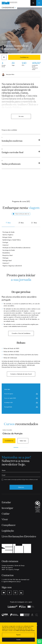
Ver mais (21, 116)
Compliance (9, 525)
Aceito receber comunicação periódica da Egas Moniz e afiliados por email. (20, 480)
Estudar (6, 502)
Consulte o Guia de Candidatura (21, 333)
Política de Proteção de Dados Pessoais (25, 631)
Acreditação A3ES (21, 402)
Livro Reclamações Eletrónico (19, 536)
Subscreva (21, 487)
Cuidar (6, 514)
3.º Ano (34, 224)
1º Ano (8, 224)
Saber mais (23, 441)
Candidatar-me (24, 57)
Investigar (7, 508)
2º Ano (21, 224)
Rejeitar (18, 635)
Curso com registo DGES (21, 398)
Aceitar (18, 640)
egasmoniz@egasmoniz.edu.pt (12, 582)
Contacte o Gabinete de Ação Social (21, 374)
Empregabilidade (21, 407)
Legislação (8, 531)
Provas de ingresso (21, 394)
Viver (5, 519)
